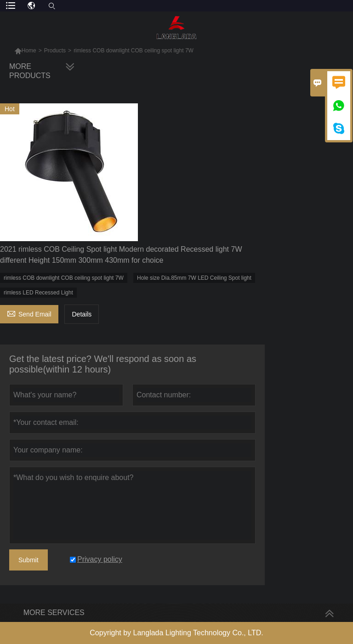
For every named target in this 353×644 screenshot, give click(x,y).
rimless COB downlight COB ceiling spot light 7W (64, 278)
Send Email (29, 313)
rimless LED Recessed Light (38, 293)
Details (82, 314)
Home (29, 51)
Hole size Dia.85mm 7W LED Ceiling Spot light (194, 278)
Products (55, 51)
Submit (28, 560)
